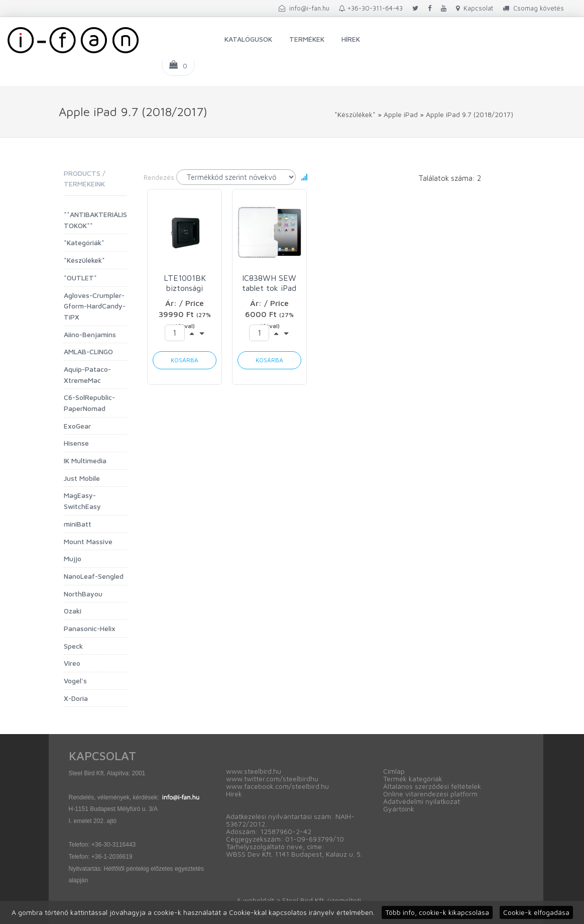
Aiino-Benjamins (90, 334)
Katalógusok (248, 39)
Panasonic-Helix (90, 628)
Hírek (351, 39)
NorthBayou (83, 594)
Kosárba (185, 360)
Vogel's (75, 681)
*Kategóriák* (84, 242)
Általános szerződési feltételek (432, 786)
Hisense (76, 443)
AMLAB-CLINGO (88, 351)
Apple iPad (401, 114)
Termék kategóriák (413, 779)
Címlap (394, 771)
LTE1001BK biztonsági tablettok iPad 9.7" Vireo (185, 283)
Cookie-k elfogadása (536, 912)
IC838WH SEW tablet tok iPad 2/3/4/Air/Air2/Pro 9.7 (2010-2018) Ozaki (269, 283)
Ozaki (73, 611)
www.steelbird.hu (254, 771)
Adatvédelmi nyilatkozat (422, 801)
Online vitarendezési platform (430, 794)
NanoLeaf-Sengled (94, 576)
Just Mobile (82, 478)
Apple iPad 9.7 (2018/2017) (470, 114)
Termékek (307, 39)
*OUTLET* (80, 278)
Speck (73, 646)
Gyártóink (399, 809)
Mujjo (73, 558)
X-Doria (76, 698)
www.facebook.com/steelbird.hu (277, 786)
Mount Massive (88, 541)
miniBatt (78, 524)
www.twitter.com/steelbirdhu (272, 779)
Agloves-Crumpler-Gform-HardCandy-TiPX (95, 306)
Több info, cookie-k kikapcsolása (437, 912)
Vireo (72, 663)
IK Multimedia (85, 460)
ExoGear (77, 426)
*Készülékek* (355, 114)
